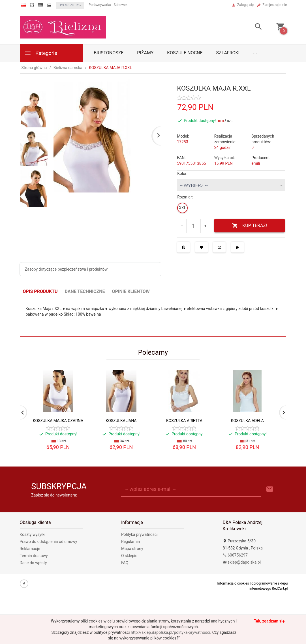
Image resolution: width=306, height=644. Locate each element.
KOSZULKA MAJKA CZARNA (58, 421)
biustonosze (109, 53)
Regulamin (130, 542)
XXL (182, 208)
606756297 (235, 555)
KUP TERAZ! (250, 226)
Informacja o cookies (233, 583)
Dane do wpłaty (33, 563)
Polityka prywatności (139, 534)
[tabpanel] (153, 317)
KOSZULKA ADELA (247, 421)
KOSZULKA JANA (121, 421)
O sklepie (129, 556)
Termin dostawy (34, 556)
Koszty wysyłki (33, 534)
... (255, 53)
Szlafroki (228, 53)
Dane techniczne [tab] (85, 291)
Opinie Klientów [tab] (131, 291)
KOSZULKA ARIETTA (184, 421)
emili (256, 163)
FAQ (125, 563)
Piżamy (145, 53)
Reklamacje (30, 549)
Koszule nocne (185, 53)
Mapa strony (132, 549)
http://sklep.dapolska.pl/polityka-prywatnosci (170, 632)
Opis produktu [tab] (40, 291)
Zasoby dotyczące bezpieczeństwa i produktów (66, 269)
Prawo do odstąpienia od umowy (49, 542)
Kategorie (41, 53)
